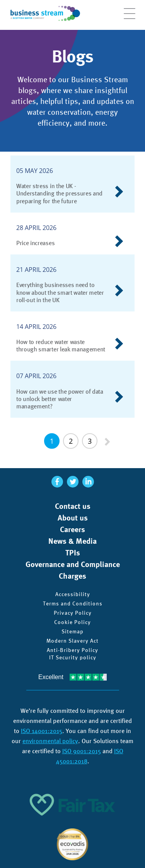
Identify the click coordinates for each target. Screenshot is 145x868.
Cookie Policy (72, 622)
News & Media (72, 541)
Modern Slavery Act (72, 641)
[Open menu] (130, 17)
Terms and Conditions (73, 603)
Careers (72, 529)
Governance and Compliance (73, 564)
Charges (72, 576)
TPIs (73, 553)
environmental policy (50, 741)
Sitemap (72, 631)
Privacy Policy (73, 613)
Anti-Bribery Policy (72, 650)
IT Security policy (73, 657)
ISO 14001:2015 (42, 731)
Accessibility (73, 594)
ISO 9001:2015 (82, 751)
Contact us (73, 506)
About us (73, 518)
